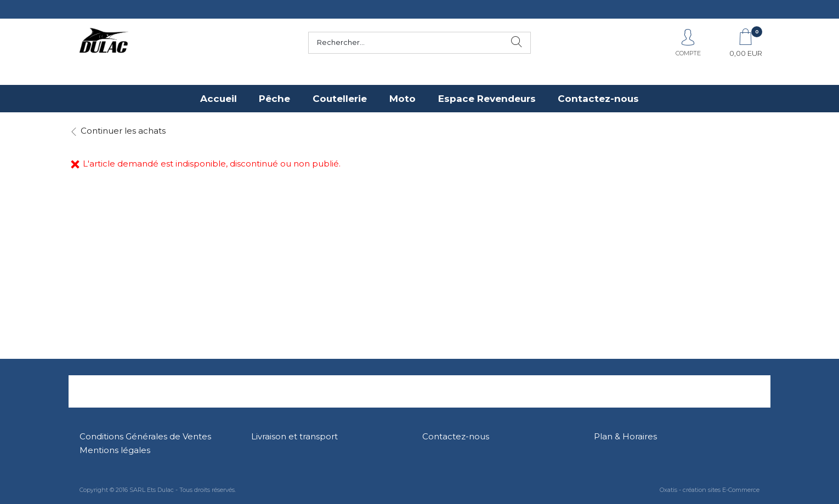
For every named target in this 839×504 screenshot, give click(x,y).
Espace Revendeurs (487, 99)
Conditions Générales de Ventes (145, 436)
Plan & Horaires (625, 436)
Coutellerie (340, 99)
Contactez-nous (598, 99)
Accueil (219, 99)
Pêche (274, 99)
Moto (403, 99)
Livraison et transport (294, 436)
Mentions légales (115, 450)
